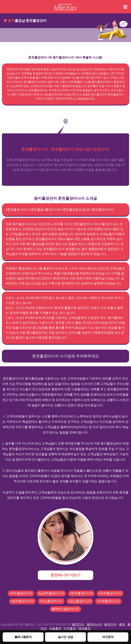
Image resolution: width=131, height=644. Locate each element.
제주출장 (84, 628)
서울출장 (55, 628)
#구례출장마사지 (108, 601)
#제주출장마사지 (21, 593)
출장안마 (78, 624)
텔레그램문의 (23, 637)
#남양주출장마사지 (51, 593)
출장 (122, 624)
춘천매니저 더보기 (66, 575)
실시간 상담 (65, 637)
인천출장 (70, 628)
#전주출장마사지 (81, 593)
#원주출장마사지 (23, 601)
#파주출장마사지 (110, 593)
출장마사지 (94, 624)
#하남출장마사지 (51, 601)
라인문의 (108, 637)
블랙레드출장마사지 (65, 609)
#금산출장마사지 (80, 601)
